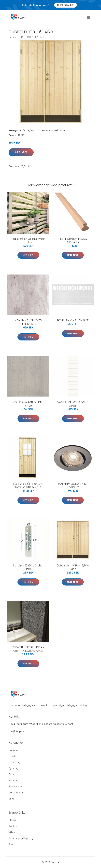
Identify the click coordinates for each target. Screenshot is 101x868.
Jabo (62, 130)
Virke (26, 130)
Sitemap (13, 844)
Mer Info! (21, 152)
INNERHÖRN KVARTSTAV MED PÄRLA (73, 241)
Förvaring (14, 762)
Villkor (12, 832)
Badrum (13, 750)
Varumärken (38, 130)
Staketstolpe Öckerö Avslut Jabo (28, 241)
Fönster (13, 756)
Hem (11, 37)
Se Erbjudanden (65, 5)
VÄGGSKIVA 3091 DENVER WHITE (73, 404)
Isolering (14, 780)
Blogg (12, 820)
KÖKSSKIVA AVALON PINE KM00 (28, 404)
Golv (11, 774)
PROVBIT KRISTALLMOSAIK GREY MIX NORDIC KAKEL (28, 649)
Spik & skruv (16, 786)
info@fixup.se (16, 731)
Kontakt (13, 826)
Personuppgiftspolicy (21, 838)
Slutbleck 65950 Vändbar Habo (28, 567)
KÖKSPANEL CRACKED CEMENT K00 (28, 322)
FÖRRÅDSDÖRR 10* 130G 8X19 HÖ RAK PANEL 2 (28, 486)
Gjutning (13, 768)
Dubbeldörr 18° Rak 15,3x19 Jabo (73, 567)
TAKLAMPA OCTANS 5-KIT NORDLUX (73, 486)
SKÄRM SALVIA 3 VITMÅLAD (73, 320)
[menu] (89, 18)
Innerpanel (52, 130)
